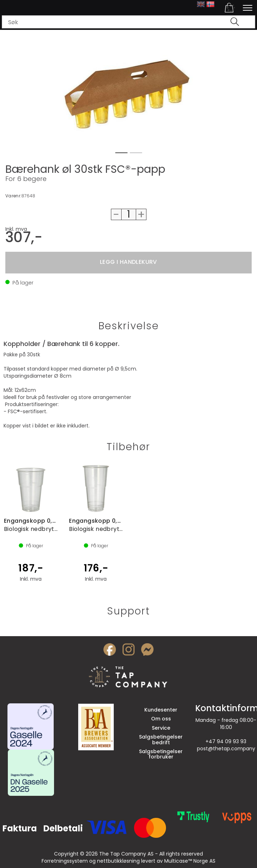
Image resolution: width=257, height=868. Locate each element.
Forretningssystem (65, 861)
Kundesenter (161, 710)
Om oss (161, 719)
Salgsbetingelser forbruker (161, 754)
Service (161, 728)
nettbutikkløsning (118, 861)
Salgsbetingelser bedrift (161, 739)
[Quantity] (129, 214)
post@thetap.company (226, 749)
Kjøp (128, 263)
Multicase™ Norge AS (190, 861)
